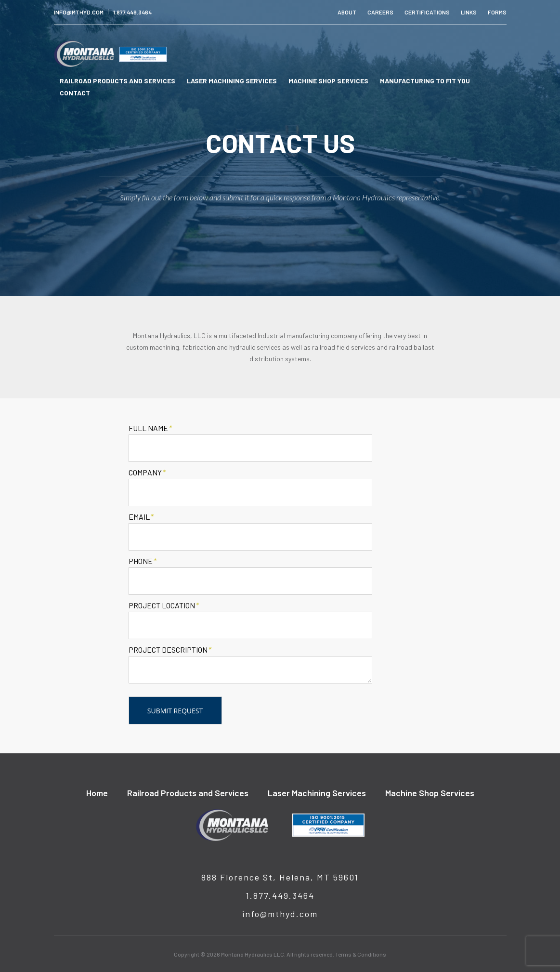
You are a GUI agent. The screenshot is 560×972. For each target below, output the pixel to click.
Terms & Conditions (361, 954)
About (347, 12)
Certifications (427, 12)
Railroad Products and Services (117, 81)
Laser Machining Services (232, 81)
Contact (75, 93)
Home (97, 793)
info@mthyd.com (79, 12)
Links (469, 12)
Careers (380, 12)
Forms (497, 12)
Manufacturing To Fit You (425, 81)
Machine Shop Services (328, 81)
